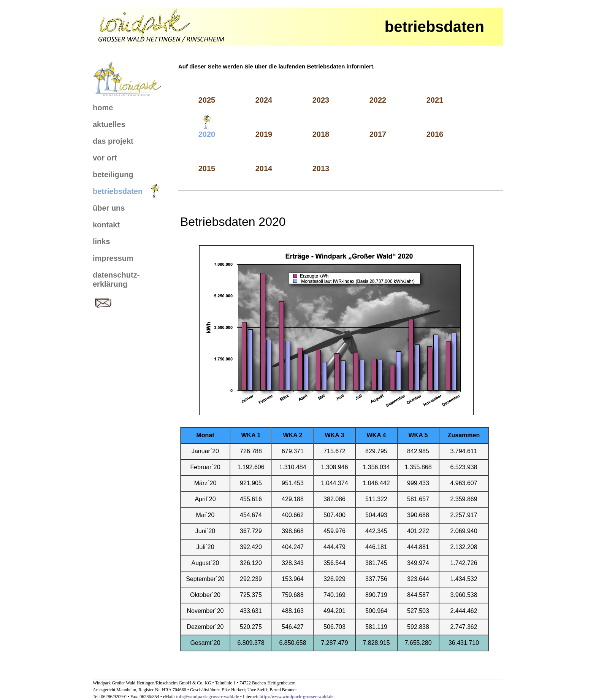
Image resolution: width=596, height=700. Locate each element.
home (103, 108)
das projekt (113, 141)
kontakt (106, 225)
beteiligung (113, 175)
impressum (113, 258)
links (101, 241)
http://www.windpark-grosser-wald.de (297, 697)
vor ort (105, 158)
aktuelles (109, 124)
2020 (207, 134)
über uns (109, 208)
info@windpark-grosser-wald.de (208, 697)
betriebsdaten (118, 191)
